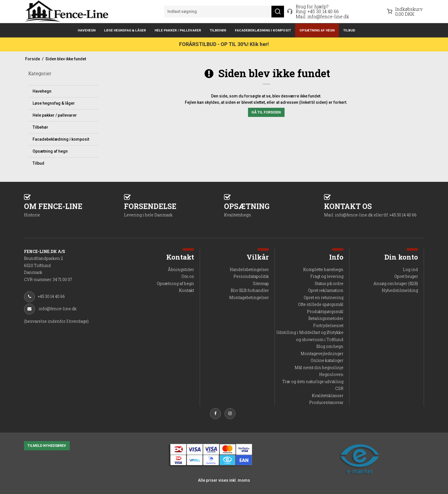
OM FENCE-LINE (74, 209)
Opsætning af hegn (317, 30)
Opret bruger (406, 276)
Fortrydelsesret (328, 325)
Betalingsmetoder (326, 318)
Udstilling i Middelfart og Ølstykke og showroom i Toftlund (310, 336)
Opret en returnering (324, 297)
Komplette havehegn (323, 269)
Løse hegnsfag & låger (125, 30)
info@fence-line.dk (328, 16)
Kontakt (186, 290)
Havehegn (87, 30)
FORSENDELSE (174, 209)
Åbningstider (181, 269)
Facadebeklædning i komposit (263, 30)
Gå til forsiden (266, 112)
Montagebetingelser (249, 297)
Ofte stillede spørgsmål (321, 304)
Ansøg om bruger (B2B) (396, 283)
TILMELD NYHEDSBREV (47, 446)
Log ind (410, 269)
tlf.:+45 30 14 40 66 (400, 215)
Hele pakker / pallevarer (178, 30)
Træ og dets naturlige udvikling (313, 382)
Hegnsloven (331, 374)
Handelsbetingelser (249, 269)
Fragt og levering (327, 276)
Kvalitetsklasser (328, 396)
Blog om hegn (330, 346)
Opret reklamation (326, 290)
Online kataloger (327, 360)
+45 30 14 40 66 (323, 11)
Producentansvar (326, 402)
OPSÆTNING (274, 209)
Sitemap (261, 283)
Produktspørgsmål (325, 311)
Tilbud (349, 30)
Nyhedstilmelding (400, 290)
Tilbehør (218, 30)
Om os (188, 276)
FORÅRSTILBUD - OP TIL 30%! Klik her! (224, 44)
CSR (339, 388)
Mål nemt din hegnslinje (319, 367)
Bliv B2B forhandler (250, 290)
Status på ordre (329, 283)
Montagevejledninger (322, 353)
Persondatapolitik (251, 276)
